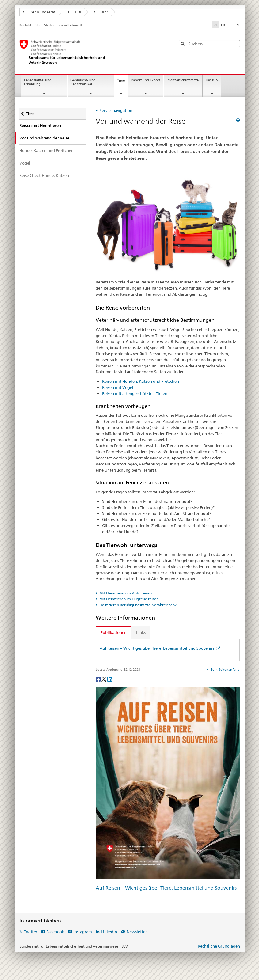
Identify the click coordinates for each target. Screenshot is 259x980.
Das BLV (212, 80)
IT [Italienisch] (230, 25)
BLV (101, 12)
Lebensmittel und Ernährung (38, 82)
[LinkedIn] (110, 679)
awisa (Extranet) (70, 25)
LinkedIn (109, 932)
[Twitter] (104, 679)
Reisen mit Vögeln (119, 387)
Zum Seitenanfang (225, 670)
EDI (75, 12)
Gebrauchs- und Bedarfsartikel (83, 82)
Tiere (122, 82)
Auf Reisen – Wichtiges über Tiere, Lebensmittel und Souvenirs (157, 648)
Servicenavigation (116, 110)
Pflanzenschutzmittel (183, 80)
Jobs (37, 25)
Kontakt (25, 25)
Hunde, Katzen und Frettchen (46, 150)
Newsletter (137, 932)
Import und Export (146, 80)
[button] (183, 44)
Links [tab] (141, 632)
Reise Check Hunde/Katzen (44, 175)
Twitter (31, 932)
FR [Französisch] (223, 25)
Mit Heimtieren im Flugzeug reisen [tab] (128, 599)
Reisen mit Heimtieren (40, 125)
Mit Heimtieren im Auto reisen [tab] (125, 593)
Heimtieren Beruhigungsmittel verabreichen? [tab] (137, 605)
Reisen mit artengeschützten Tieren (135, 393)
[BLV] (91, 52)
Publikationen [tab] (114, 632)
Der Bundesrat (39, 12)
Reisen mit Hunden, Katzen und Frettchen (141, 381)
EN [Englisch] (237, 25)
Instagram (83, 932)
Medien (50, 25)
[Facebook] (99, 679)
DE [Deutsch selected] (215, 25)
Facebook (55, 932)
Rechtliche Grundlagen (219, 946)
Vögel (25, 163)
